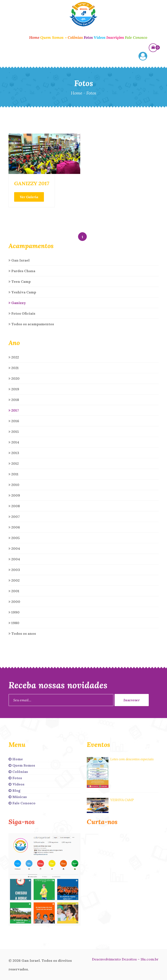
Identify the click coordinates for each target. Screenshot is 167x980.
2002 (14, 580)
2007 (14, 517)
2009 (14, 495)
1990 (14, 612)
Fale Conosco (136, 37)
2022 (14, 357)
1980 (14, 623)
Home (34, 37)
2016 (14, 421)
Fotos (88, 37)
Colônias (75, 37)
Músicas (18, 797)
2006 (14, 527)
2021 (14, 368)
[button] (143, 57)
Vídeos (100, 37)
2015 (14, 432)
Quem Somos (22, 765)
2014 (14, 442)
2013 (14, 453)
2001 (14, 591)
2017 (14, 410)
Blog (14, 790)
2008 (14, 506)
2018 (14, 400)
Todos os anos (22, 633)
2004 (14, 548)
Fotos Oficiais (22, 313)
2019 (14, 389)
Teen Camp (20, 281)
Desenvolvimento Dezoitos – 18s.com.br (125, 959)
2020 (14, 378)
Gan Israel (19, 260)
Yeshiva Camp (22, 292)
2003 (14, 570)
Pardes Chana (22, 271)
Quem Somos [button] (53, 37)
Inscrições (115, 37)
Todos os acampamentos (31, 324)
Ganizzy (17, 303)
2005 (14, 538)
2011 (13, 474)
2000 (14, 602)
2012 (14, 463)
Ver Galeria (29, 197)
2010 (14, 485)
